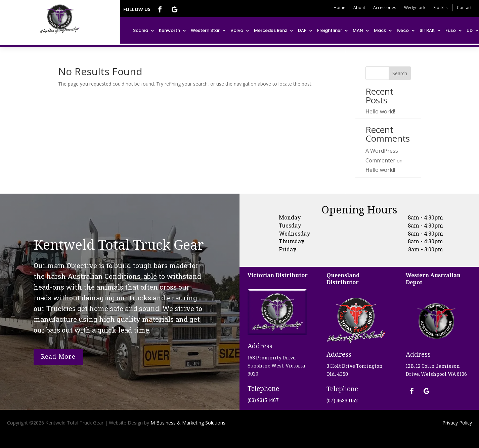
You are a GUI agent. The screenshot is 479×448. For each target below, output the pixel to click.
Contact (464, 8)
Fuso (451, 30)
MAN (358, 30)
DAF (302, 30)
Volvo (237, 30)
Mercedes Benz (271, 30)
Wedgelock (415, 8)
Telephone (263, 389)
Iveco (403, 30)
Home (339, 8)
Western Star (205, 30)
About (359, 8)
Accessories (385, 8)
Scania (141, 30)
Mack (380, 30)
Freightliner (330, 30)
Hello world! (380, 111)
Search (400, 73)
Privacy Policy (457, 423)
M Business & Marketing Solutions (187, 423)
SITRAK (427, 30)
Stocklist (441, 8)
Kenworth (169, 30)
